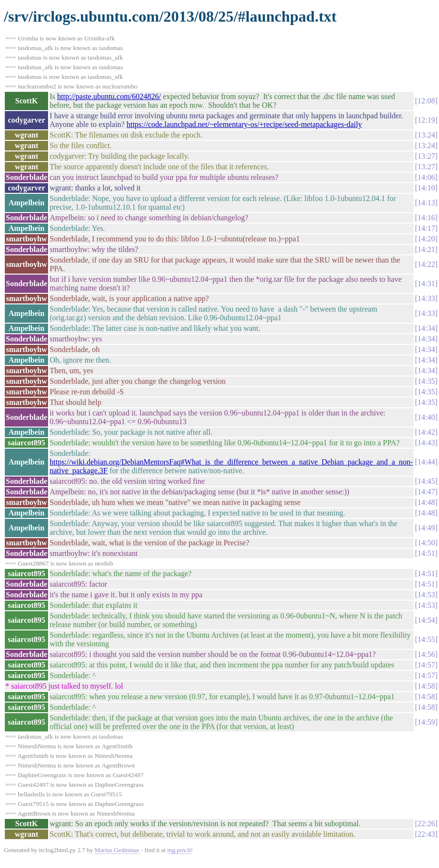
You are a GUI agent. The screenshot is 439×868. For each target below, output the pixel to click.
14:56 (426, 654)
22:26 (426, 824)
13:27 (426, 156)
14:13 (426, 203)
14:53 (426, 595)
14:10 (426, 188)
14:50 (426, 543)
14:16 (426, 218)
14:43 (426, 443)
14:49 (426, 528)
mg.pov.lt (179, 850)
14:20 (426, 239)
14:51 (426, 553)
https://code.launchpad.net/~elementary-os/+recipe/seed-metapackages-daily (244, 124)
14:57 (426, 665)
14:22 (426, 264)
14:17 (426, 228)
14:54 (426, 620)
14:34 (426, 328)
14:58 (426, 686)
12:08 (426, 101)
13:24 (426, 135)
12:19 (426, 120)
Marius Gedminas (117, 850)
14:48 (426, 502)
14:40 (426, 417)
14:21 (426, 249)
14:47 (426, 492)
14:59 (426, 722)
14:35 (426, 381)
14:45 (426, 481)
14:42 (426, 432)
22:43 (426, 834)
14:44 (426, 462)
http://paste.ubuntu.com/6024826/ (109, 96)
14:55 (426, 639)
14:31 (426, 283)
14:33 (426, 298)
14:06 (426, 177)
